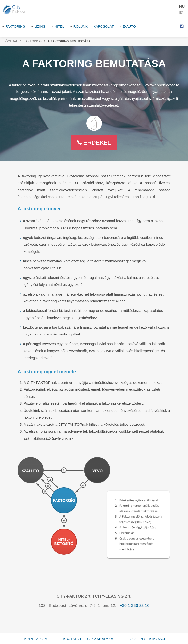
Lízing (40, 26)
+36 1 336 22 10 (135, 606)
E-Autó (129, 26)
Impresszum (35, 639)
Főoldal (11, 41)
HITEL (59, 26)
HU (182, 6)
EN (182, 12)
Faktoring (15, 26)
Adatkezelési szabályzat (89, 639)
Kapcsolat (104, 26)
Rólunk (81, 26)
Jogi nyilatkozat (148, 639)
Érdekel (94, 143)
